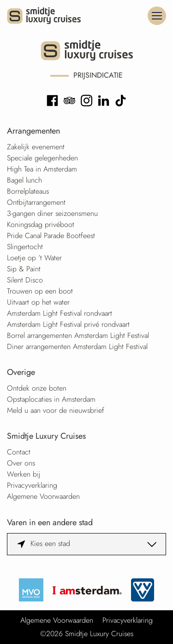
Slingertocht (25, 247)
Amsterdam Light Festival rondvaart (60, 313)
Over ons (21, 463)
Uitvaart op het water (38, 302)
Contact (19, 452)
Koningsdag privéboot (41, 224)
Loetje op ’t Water (34, 258)
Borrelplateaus (28, 191)
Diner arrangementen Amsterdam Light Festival (77, 347)
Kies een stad (50, 543)
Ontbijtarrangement (36, 202)
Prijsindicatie (98, 75)
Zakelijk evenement (36, 147)
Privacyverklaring (32, 485)
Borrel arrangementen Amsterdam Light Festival (78, 335)
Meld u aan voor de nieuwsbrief (56, 410)
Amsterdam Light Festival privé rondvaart (68, 324)
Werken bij (24, 474)
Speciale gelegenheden (42, 158)
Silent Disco (25, 280)
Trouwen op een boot (40, 291)
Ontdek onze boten (37, 388)
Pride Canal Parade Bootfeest (51, 236)
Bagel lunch (24, 180)
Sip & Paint (24, 269)
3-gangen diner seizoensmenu (52, 213)
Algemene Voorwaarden (43, 496)
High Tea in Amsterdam (42, 169)
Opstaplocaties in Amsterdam (51, 399)
